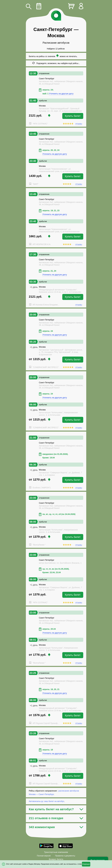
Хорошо (86, 864)
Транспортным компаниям (56, 852)
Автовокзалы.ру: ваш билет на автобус (47, 801)
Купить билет (73, 116)
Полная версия (44, 856)
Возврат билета (56, 859)
